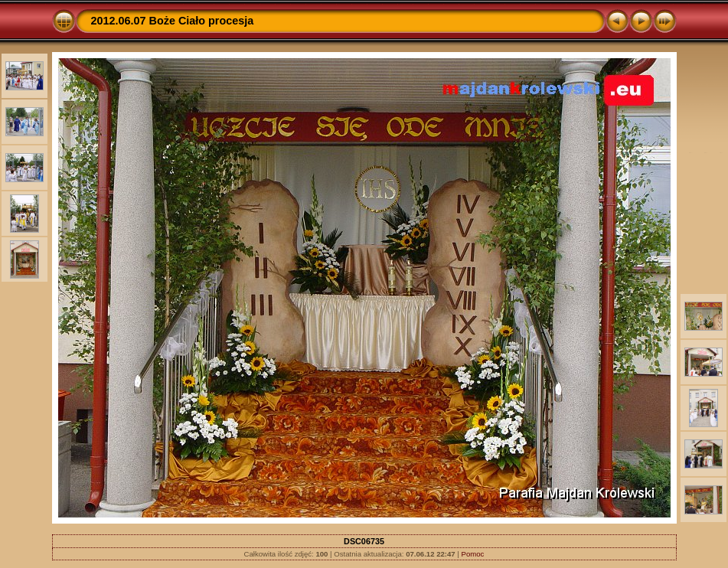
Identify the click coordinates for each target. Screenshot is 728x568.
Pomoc (473, 554)
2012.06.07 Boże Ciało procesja (173, 21)
